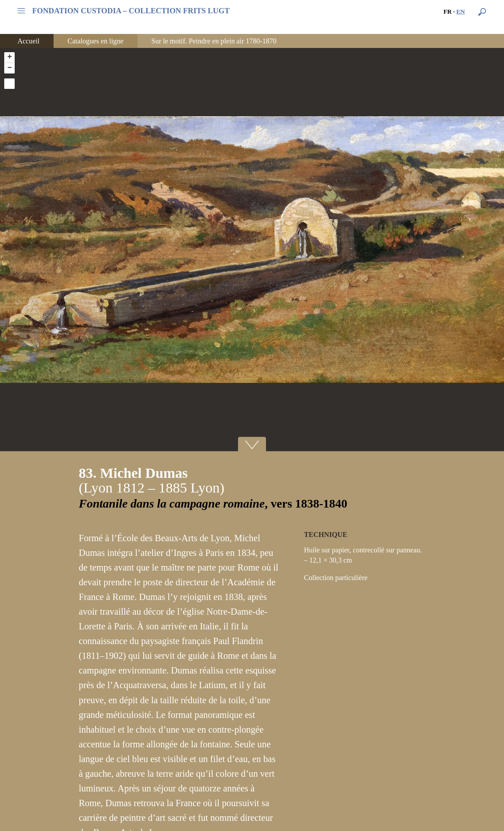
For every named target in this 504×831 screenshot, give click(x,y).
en (461, 12)
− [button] (10, 68)
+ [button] (10, 57)
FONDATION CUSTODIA (131, 11)
